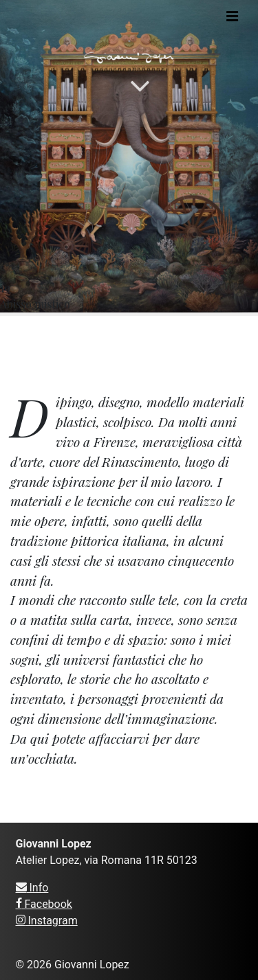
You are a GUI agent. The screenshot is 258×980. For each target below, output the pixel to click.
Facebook (44, 904)
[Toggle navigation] (232, 16)
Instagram (47, 921)
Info (32, 888)
